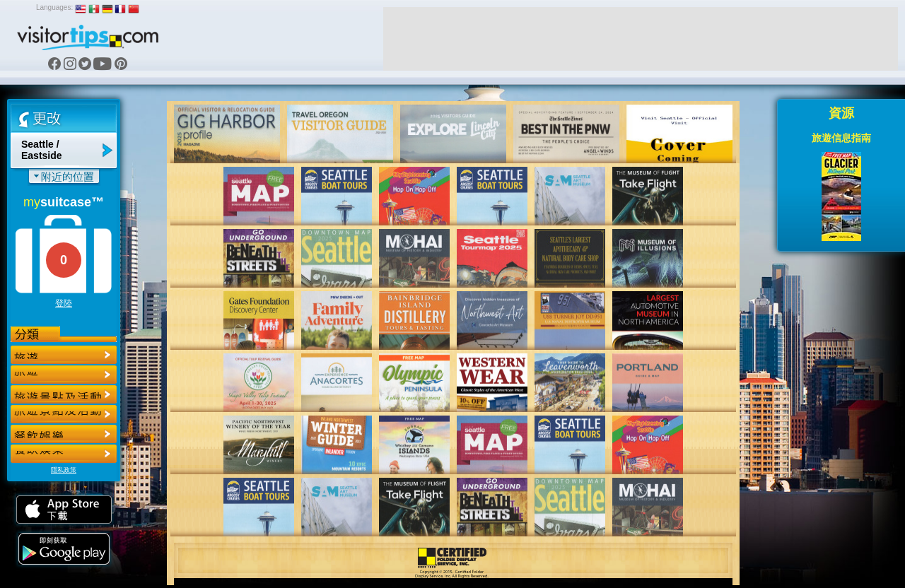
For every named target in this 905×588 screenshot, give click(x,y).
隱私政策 (64, 470)
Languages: (54, 7)
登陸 (64, 303)
